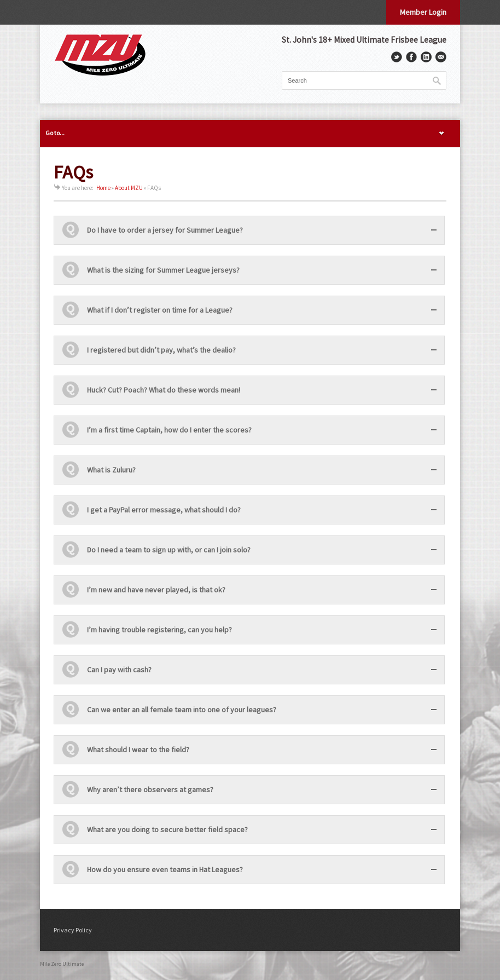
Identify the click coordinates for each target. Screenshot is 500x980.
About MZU (129, 188)
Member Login (423, 12)
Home (103, 188)
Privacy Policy (73, 930)
